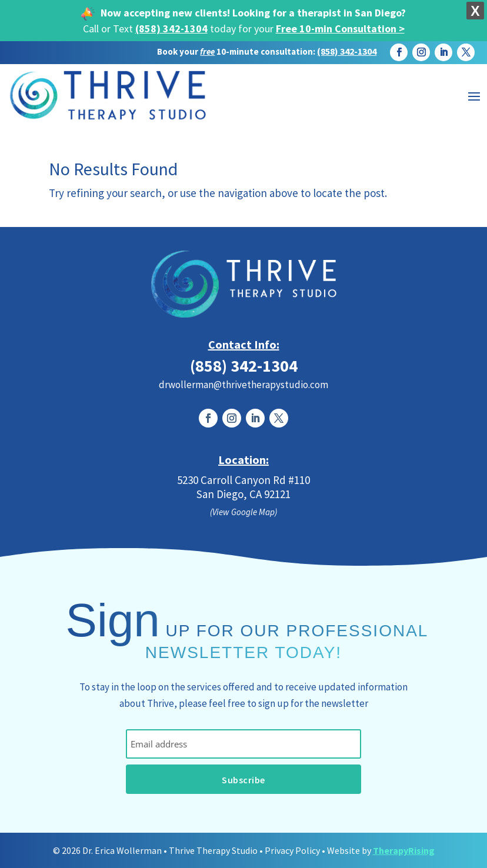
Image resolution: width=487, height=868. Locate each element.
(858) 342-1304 (171, 29)
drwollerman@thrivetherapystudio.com (243, 385)
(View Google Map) (243, 512)
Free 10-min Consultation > (340, 29)
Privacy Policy (292, 850)
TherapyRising (404, 850)
